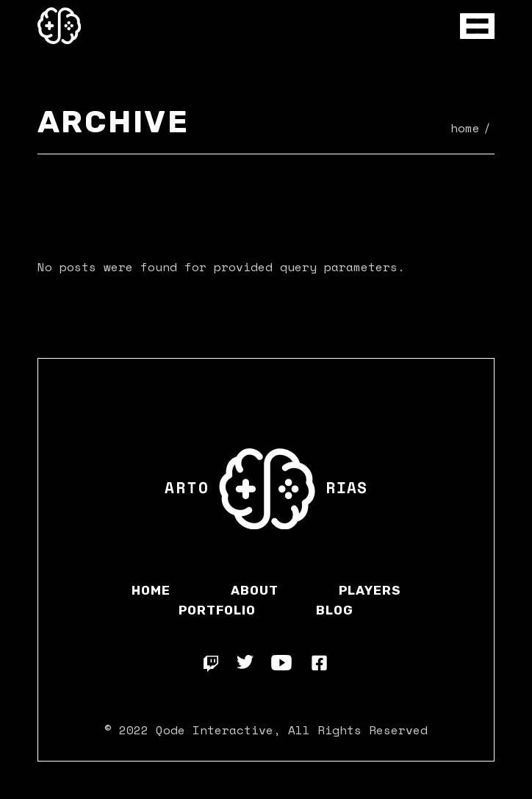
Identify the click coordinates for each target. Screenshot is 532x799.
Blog (335, 610)
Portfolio (217, 610)
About (255, 590)
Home (151, 590)
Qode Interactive (215, 730)
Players (370, 590)
